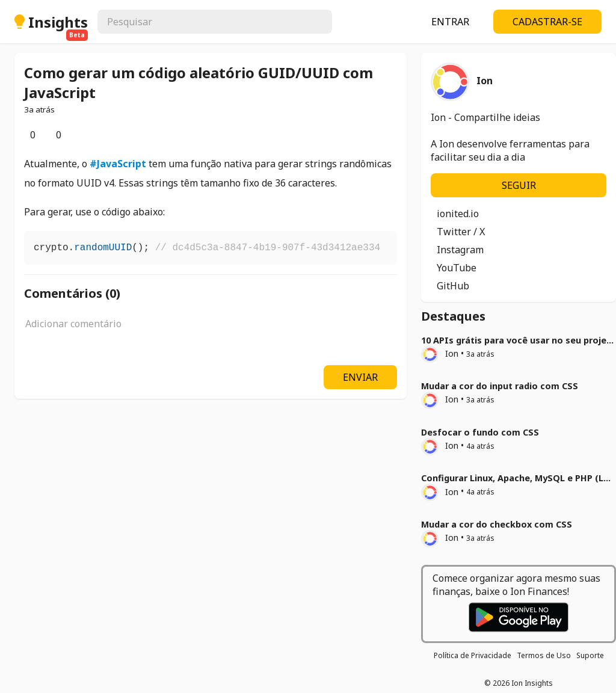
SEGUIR (519, 185)
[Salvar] (76, 135)
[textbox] (211, 330)
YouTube (457, 268)
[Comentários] (50, 135)
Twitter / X (461, 232)
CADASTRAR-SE (547, 22)
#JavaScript (118, 164)
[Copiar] (387, 245)
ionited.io (458, 214)
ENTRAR (450, 22)
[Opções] (85, 135)
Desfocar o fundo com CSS (480, 432)
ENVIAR (360, 377)
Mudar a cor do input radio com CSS (500, 386)
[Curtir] (24, 135)
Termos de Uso (544, 655)
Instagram (460, 250)
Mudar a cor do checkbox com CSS (497, 524)
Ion (440, 353)
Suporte (590, 655)
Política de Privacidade (473, 655)
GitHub (453, 286)
